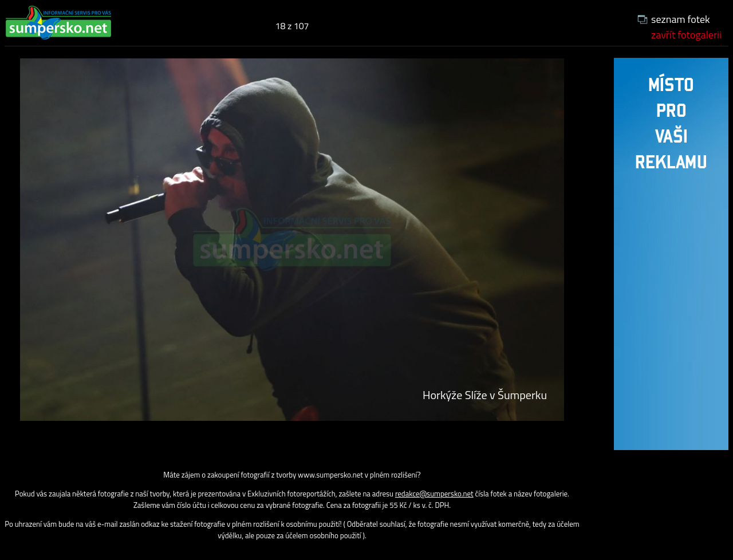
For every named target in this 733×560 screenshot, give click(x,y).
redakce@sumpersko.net (434, 494)
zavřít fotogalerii (686, 35)
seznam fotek (681, 19)
